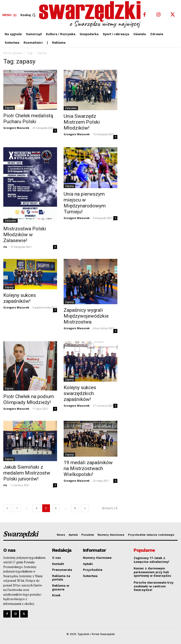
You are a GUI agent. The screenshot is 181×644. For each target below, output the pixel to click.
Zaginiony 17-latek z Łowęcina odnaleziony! (151, 560)
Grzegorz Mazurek (16, 128)
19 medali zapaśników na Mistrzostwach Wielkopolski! (88, 468)
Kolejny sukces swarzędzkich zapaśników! (80, 393)
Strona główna (13, 53)
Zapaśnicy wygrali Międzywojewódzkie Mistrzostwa (86, 316)
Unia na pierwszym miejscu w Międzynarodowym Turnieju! (85, 203)
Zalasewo (71, 108)
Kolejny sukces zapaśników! (20, 298)
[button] (28, 15)
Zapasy (9, 108)
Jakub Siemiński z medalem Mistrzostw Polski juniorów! (27, 473)
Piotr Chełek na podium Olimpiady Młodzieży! (29, 399)
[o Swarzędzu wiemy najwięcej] (91, 14)
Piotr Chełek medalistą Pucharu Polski (28, 119)
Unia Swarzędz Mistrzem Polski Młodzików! (82, 122)
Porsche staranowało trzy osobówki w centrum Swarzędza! (154, 586)
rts (5, 247)
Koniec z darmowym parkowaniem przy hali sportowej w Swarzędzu (152, 572)
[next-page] (85, 508)
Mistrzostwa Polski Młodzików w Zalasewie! (25, 235)
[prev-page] (7, 508)
